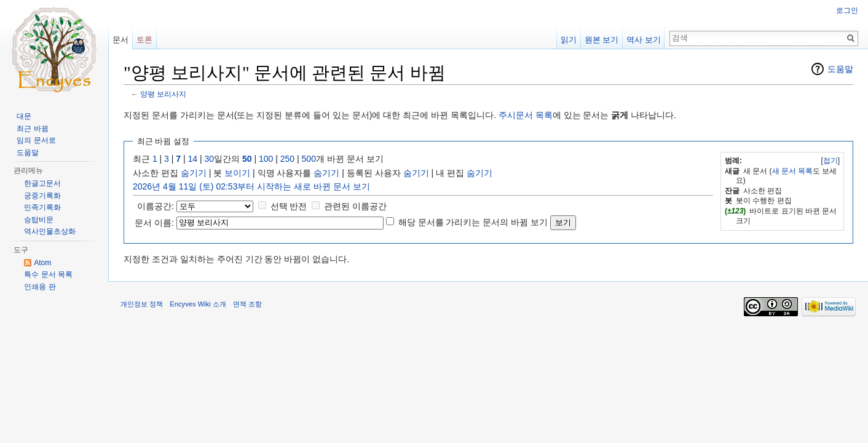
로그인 (847, 10)
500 (309, 159)
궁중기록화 (42, 196)
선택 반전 (289, 206)
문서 (120, 40)
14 (193, 159)
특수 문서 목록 (48, 274)
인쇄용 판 (40, 287)
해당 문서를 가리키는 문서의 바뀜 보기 (473, 222)
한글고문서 (42, 183)
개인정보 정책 (142, 304)
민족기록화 (42, 207)
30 (210, 159)
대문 (24, 116)
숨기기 (194, 173)
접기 (831, 161)
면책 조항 (247, 304)
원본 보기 (602, 40)
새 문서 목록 (793, 171)
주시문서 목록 (526, 115)
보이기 (237, 173)
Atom (42, 263)
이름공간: (156, 206)
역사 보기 (644, 40)
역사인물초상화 (50, 231)
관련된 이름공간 (355, 206)
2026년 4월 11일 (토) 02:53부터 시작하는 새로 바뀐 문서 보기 (251, 186)
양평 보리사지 (163, 94)
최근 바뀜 (32, 129)
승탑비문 (39, 220)
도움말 (840, 69)
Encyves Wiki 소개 (198, 304)
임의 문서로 (36, 140)
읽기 (569, 40)
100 (266, 159)
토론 (144, 40)
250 (287, 159)
